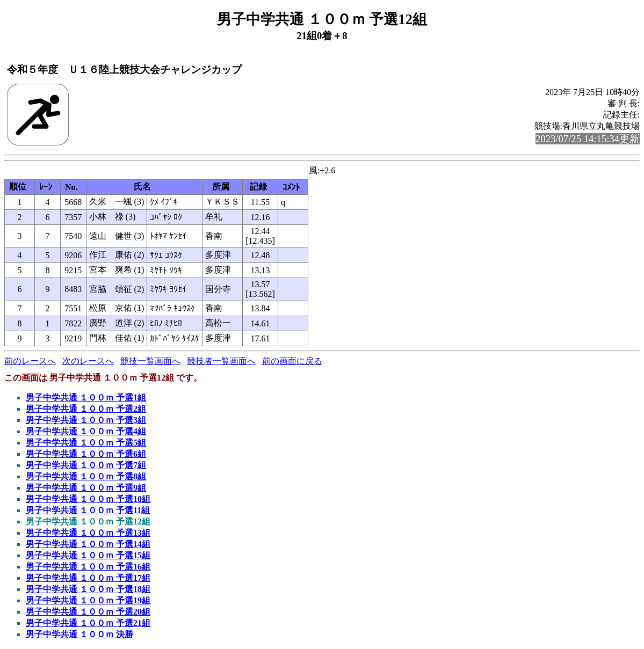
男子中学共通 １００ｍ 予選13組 (88, 533)
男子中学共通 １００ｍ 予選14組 (88, 544)
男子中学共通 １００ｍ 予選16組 (88, 567)
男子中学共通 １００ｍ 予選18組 (88, 589)
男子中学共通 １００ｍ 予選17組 (88, 578)
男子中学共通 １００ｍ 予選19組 (88, 600)
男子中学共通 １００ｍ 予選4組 (86, 431)
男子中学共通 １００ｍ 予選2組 (86, 409)
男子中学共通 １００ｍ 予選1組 (86, 398)
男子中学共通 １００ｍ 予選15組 (88, 555)
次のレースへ (88, 361)
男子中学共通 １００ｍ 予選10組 (88, 499)
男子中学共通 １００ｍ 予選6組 (86, 454)
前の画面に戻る (292, 361)
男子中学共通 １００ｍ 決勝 (79, 634)
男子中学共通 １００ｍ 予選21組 (88, 623)
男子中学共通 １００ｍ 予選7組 (86, 465)
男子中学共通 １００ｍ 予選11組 (88, 510)
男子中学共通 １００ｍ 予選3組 (86, 420)
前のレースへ (30, 361)
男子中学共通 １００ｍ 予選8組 (86, 476)
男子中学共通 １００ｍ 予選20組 (88, 612)
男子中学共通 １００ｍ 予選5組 (86, 443)
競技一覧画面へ (150, 361)
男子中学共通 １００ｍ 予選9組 (86, 488)
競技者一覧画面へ (221, 361)
